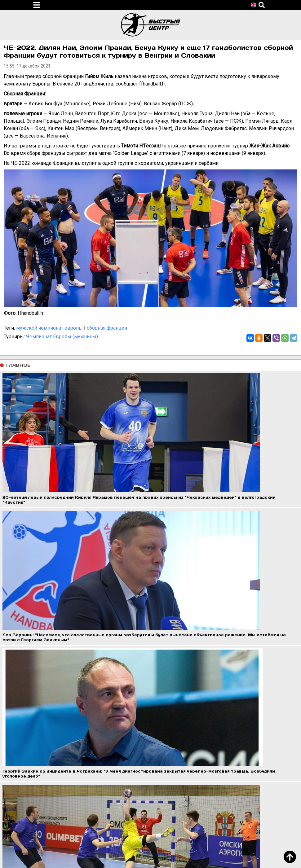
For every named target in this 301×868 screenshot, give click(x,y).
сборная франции (107, 328)
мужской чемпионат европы (49, 328)
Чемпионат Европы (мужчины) (62, 337)
